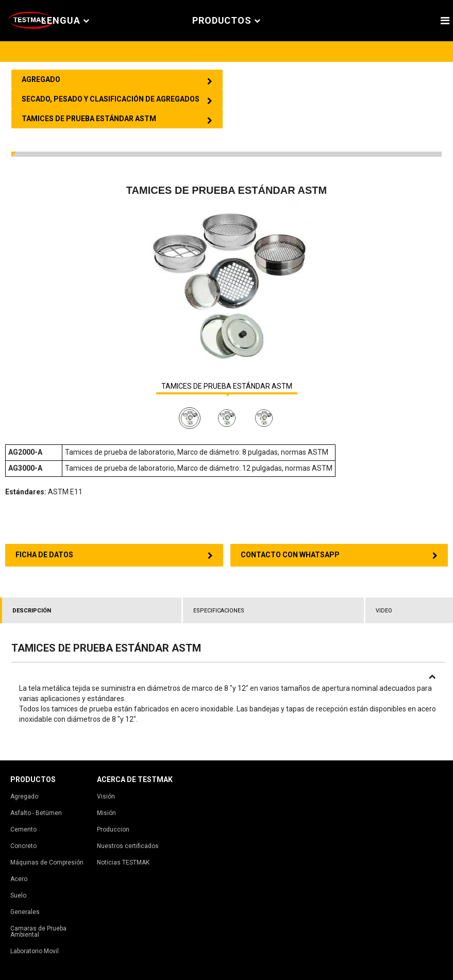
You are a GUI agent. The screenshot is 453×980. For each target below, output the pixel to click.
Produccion (113, 829)
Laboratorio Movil (35, 951)
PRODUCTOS (226, 21)
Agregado (24, 796)
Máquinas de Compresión (47, 862)
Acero (19, 879)
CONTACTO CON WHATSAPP (339, 555)
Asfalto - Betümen (36, 813)
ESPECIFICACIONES (219, 611)
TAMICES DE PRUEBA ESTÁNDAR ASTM (227, 386)
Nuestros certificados (128, 846)
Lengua (65, 21)
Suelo (18, 895)
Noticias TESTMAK (123, 862)
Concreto (23, 846)
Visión (106, 796)
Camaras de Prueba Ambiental (38, 932)
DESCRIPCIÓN (32, 611)
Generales (25, 912)
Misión (106, 813)
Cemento (23, 829)
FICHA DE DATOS (114, 555)
